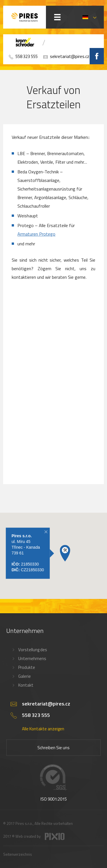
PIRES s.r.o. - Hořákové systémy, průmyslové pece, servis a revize (25, 17)
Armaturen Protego (36, 234)
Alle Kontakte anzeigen (43, 729)
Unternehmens (32, 658)
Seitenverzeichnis (18, 854)
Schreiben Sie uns (53, 748)
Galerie (25, 676)
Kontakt (26, 685)
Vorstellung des (33, 650)
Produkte (27, 667)
